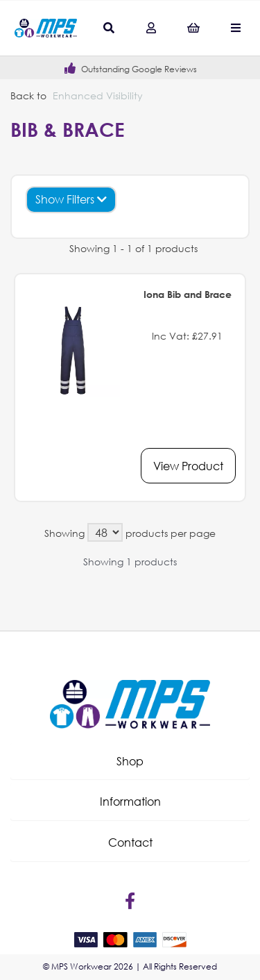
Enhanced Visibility (98, 95)
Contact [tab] (130, 842)
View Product (188, 466)
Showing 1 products (130, 562)
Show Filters (71, 199)
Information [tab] (130, 801)
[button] (130, 761)
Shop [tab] (130, 761)
